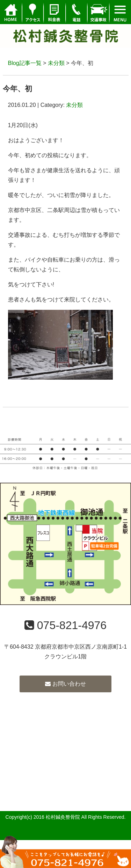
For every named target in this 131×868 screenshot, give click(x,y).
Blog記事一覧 (25, 63)
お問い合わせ (65, 684)
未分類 (56, 63)
